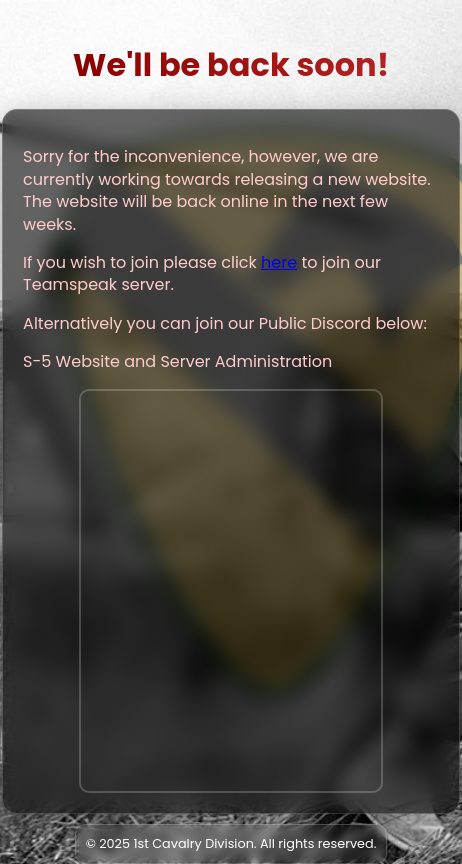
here (279, 262)
